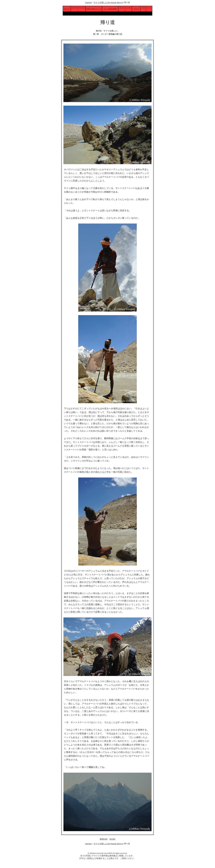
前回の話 (104, 839)
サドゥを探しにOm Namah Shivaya (108, 2)
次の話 (112, 839)
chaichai (88, 2)
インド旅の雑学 (110, 9)
